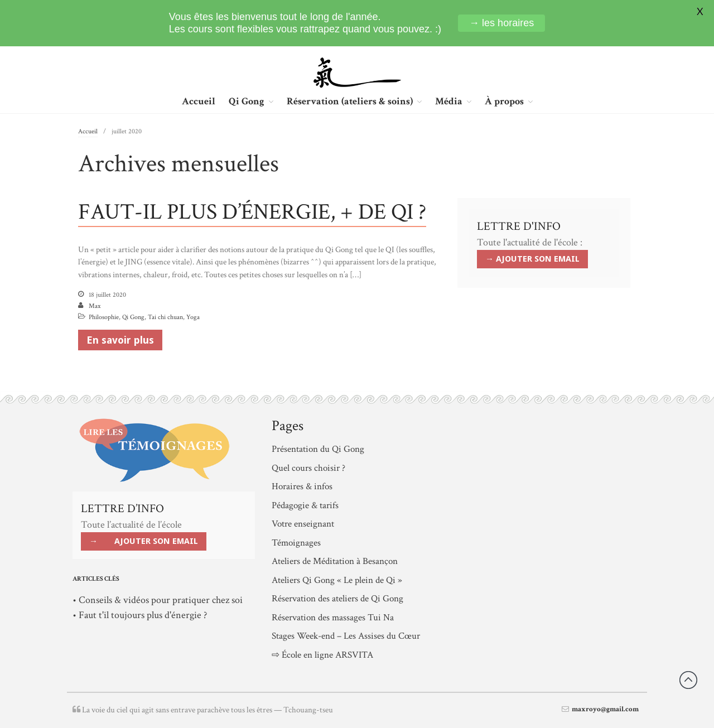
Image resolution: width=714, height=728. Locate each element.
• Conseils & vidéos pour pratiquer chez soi (158, 600)
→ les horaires (501, 23)
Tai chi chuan (165, 317)
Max (95, 306)
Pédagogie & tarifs (305, 505)
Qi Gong (247, 102)
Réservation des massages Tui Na (333, 618)
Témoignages (296, 543)
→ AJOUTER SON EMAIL (532, 259)
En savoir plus (120, 340)
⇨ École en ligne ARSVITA (322, 655)
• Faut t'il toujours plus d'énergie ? (140, 615)
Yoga (193, 317)
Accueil (199, 102)
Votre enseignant (303, 524)
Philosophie (104, 317)
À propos (504, 102)
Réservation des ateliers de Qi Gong (337, 599)
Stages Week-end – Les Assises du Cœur (346, 636)
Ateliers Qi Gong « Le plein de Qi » (337, 580)
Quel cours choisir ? (308, 468)
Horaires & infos (302, 486)
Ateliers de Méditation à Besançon (335, 561)
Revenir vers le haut (688, 680)
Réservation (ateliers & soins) (350, 102)
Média (449, 102)
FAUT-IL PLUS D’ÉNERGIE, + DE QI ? (252, 212)
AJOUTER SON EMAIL (156, 541)
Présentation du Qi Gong (318, 449)
